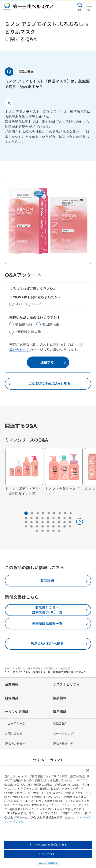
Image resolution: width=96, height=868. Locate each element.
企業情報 (12, 684)
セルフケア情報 (17, 712)
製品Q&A (52, 668)
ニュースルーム (15, 724)
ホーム (8, 668)
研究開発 (12, 698)
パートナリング (63, 734)
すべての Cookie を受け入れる (48, 845)
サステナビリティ (66, 684)
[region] (48, 817)
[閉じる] (88, 770)
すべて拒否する (48, 854)
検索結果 (65, 668)
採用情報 (60, 712)
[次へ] (80, 521)
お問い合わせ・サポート (29, 668)
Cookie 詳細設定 (48, 863)
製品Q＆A (60, 724)
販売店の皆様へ (15, 744)
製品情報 (60, 698)
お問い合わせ (14, 734)
